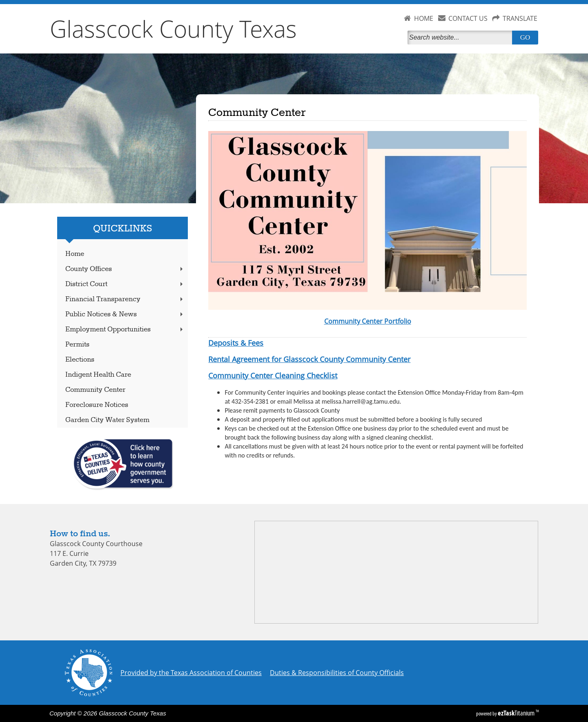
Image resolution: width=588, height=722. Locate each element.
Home (75, 254)
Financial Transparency (125, 299)
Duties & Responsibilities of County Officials (337, 673)
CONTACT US (468, 18)
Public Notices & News (125, 314)
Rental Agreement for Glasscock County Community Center (309, 359)
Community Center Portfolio (368, 321)
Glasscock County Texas (173, 29)
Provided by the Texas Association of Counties (191, 673)
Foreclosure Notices (97, 405)
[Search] (461, 38)
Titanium (517, 713)
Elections (80, 360)
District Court (125, 284)
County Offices (125, 269)
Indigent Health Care (98, 375)
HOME (424, 18)
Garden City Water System (107, 420)
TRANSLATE (520, 18)
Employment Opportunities (125, 330)
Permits (77, 345)
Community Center (95, 390)
